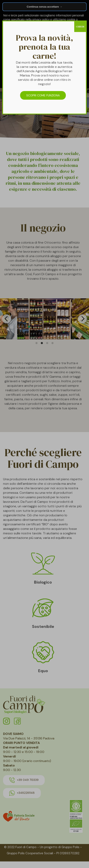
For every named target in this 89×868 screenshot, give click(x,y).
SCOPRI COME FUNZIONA (43, 95)
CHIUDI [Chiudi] (80, 27)
